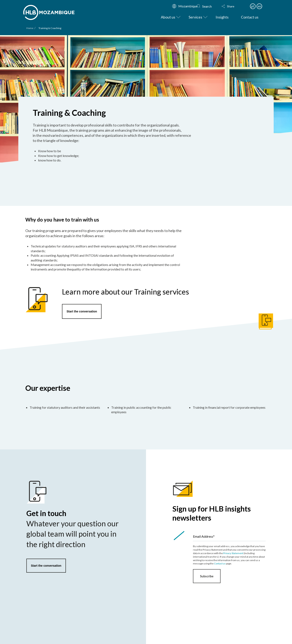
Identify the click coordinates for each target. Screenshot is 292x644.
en (259, 6)
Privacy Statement (233, 553)
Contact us (220, 563)
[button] (232, 6)
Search (207, 6)
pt (253, 6)
